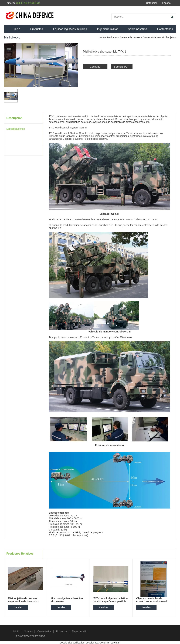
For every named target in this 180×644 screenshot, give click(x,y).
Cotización (152, 3)
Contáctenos (165, 29)
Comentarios (44, 631)
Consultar (95, 67)
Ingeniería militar (107, 29)
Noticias (28, 631)
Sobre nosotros (137, 29)
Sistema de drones (130, 37)
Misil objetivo (169, 37)
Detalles (18, 607)
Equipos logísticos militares (70, 29)
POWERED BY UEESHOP (31, 636)
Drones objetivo (151, 37)
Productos (37, 29)
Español (167, 3)
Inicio (17, 29)
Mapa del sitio (80, 631)
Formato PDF (122, 67)
